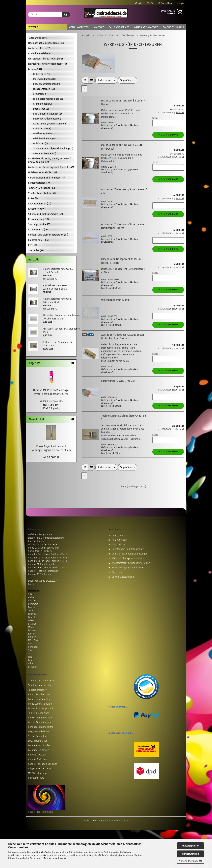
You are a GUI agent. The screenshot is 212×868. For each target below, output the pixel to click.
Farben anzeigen (42, 74)
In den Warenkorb (168, 135)
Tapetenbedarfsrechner (40, 685)
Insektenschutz (36, 778)
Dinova (32, 607)
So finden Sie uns (173, 27)
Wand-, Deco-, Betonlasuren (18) (50, 124)
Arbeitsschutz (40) (38, 230)
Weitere (33, 27)
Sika (30, 594)
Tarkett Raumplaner (39, 713)
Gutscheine (118, 572)
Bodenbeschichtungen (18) (47, 84)
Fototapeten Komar (38, 750)
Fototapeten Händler (39, 745)
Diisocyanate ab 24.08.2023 (42, 581)
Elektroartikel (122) (39, 240)
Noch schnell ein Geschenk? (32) (46, 43)
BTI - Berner (34, 640)
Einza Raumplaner (38, 741)
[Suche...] (66, 14)
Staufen (32, 624)
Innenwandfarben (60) (45, 79)
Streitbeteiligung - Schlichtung (128, 568)
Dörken (32, 630)
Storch (32, 650)
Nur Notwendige (190, 854)
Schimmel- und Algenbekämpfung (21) (53, 148)
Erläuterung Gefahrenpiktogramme (46, 538)
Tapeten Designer (37, 690)
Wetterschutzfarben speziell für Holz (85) (51, 167)
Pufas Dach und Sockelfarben (44, 548)
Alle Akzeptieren (190, 846)
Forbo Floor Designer (39, 699)
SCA (30, 654)
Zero (30, 611)
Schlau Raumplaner (38, 736)
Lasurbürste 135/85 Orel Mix (118, 381)
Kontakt (99, 27)
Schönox (33, 667)
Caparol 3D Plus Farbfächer (42, 564)
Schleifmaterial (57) (39, 183)
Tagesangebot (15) (38, 38)
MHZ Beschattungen (39, 773)
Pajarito (32, 617)
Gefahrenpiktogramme (40, 535)
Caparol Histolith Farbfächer (43, 571)
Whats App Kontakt (146, 27)
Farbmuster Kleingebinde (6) (48, 99)
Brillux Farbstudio (37, 755)
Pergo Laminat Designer (41, 704)
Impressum (118, 535)
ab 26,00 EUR (51, 457)
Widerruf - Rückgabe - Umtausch (129, 558)
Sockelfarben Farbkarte (40, 551)
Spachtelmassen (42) (40, 204)
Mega (31, 627)
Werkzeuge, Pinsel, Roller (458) (45, 59)
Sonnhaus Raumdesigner (41, 727)
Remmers (33, 604)
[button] (85, 80)
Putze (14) (34, 198)
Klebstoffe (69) (36, 209)
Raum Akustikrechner (39, 695)
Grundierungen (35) (43, 104)
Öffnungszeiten (79, 27)
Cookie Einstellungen (123, 577)
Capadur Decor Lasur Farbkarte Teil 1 (47, 554)
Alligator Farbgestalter (40, 769)
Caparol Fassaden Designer (42, 764)
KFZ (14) (33, 245)
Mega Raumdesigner (39, 732)
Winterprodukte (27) (39, 48)
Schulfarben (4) (41, 94)
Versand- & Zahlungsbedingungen (130, 554)
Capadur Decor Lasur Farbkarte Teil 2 (48, 558)
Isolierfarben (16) (42, 129)
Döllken (32, 637)
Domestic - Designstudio (41, 708)
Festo (31, 660)
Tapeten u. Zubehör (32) (41, 188)
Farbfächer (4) (40, 144)
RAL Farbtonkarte (37, 541)
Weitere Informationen (191, 861)
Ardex (31, 597)
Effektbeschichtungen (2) (46, 139)
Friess (31, 621)
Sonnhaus (33, 647)
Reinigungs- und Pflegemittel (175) (47, 64)
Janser (31, 634)
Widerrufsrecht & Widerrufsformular (131, 563)
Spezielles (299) (37, 250)
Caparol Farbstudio (38, 759)
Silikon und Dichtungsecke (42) (45, 214)
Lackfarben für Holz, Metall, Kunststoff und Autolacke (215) (50, 160)
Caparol (32, 601)
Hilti (30, 657)
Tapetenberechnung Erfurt (42, 681)
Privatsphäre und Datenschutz (128, 549)
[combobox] (106, 80)
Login (181, 3)
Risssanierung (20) (38, 219)
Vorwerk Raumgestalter (40, 718)
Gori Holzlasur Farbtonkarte (43, 544)
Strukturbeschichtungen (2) (47, 114)
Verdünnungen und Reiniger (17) (46, 178)
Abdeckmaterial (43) (39, 53)
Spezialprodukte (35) (40, 224)
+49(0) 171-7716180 (144, 3)
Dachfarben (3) (41, 109)
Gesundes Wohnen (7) (45, 153)
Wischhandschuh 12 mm (115, 300)
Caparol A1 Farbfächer (40, 574)
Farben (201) (35, 69)
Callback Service (119, 27)
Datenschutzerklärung (55, 858)
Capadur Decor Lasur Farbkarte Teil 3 (48, 561)
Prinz (31, 644)
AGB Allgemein (119, 540)
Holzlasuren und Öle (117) (42, 172)
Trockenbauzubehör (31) (42, 193)
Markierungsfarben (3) (45, 134)
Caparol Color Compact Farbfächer (46, 568)
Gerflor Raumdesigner (40, 722)
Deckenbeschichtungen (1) (47, 119)
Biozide (32, 584)
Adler (31, 663)
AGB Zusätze (118, 544)
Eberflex (32, 614)
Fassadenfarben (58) (44, 89)
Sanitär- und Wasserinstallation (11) (48, 235)
